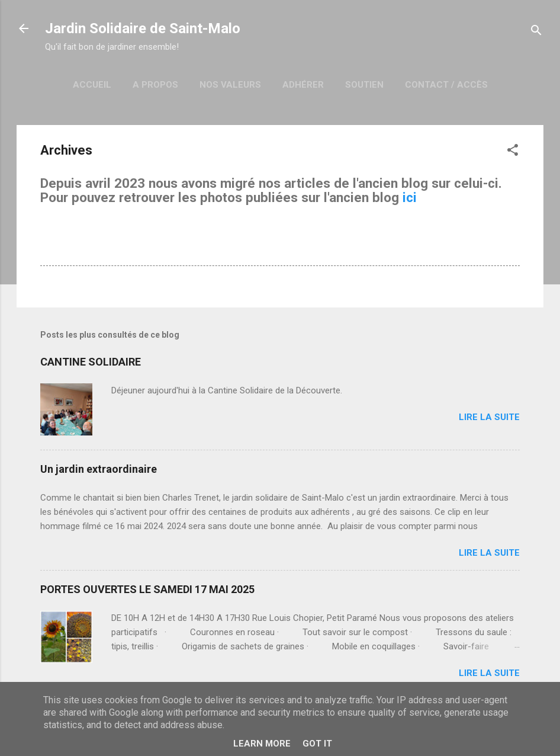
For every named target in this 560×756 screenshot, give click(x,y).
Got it (317, 744)
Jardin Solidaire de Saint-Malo (143, 28)
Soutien (364, 85)
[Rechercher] (536, 32)
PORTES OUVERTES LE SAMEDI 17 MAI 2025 (147, 589)
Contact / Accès (446, 85)
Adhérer (303, 85)
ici (410, 197)
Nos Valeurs (230, 85)
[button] (513, 152)
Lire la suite (489, 417)
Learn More (262, 744)
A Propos (155, 85)
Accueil (92, 85)
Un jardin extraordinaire (99, 469)
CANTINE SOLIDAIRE (91, 362)
